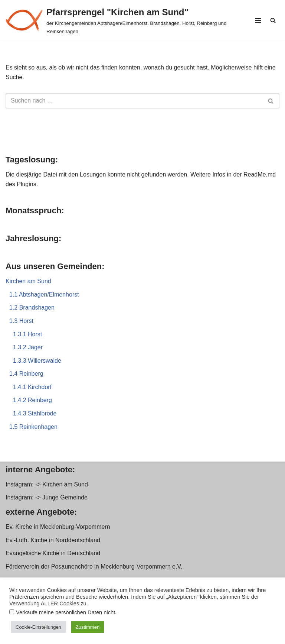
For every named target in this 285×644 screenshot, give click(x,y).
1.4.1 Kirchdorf (32, 387)
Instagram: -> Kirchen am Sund (47, 484)
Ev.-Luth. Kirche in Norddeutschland (53, 540)
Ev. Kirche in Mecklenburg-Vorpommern (58, 527)
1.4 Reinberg (26, 374)
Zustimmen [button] (88, 627)
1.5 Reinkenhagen (33, 427)
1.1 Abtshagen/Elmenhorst (44, 295)
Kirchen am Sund (28, 281)
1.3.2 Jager (28, 347)
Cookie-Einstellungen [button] (38, 627)
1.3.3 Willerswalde (37, 361)
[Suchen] (273, 20)
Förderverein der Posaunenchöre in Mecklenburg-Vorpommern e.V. (94, 567)
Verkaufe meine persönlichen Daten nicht (65, 612)
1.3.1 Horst (27, 334)
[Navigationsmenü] (258, 20)
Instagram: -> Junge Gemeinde (47, 497)
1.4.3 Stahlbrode (35, 413)
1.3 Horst (21, 321)
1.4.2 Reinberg (32, 400)
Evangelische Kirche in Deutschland (53, 553)
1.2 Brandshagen (32, 308)
